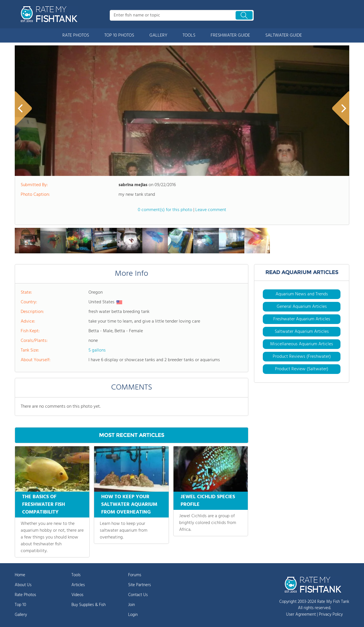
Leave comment (211, 210)
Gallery (21, 615)
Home (20, 575)
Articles (78, 585)
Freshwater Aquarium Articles (302, 319)
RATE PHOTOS (76, 35)
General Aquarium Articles (302, 307)
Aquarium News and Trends (302, 294)
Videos (77, 595)
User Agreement (301, 615)
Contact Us (138, 595)
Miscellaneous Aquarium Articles (302, 344)
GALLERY (158, 35)
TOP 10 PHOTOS (119, 35)
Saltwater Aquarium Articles (302, 332)
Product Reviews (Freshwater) (302, 357)
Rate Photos (25, 595)
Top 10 (20, 605)
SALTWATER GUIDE (284, 35)
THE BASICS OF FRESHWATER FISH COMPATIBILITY (44, 505)
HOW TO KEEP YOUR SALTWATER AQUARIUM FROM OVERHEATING (129, 505)
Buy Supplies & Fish (89, 605)
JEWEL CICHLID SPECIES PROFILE (208, 501)
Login (133, 615)
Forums (135, 575)
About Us (23, 585)
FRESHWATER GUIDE (230, 35)
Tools (76, 575)
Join (132, 605)
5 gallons (97, 350)
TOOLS (189, 35)
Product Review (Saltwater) (302, 369)
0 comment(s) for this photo (165, 210)
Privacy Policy (331, 615)
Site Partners (139, 585)
